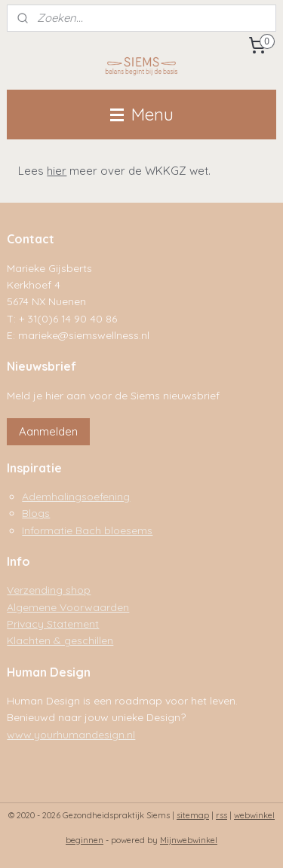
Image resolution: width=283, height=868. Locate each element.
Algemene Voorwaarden (68, 607)
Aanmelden (48, 431)
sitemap (193, 815)
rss (221, 815)
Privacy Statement (53, 623)
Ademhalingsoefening (76, 496)
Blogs (36, 513)
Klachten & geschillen (60, 640)
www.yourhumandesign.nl (71, 734)
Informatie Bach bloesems (87, 530)
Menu (142, 114)
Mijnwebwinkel (189, 840)
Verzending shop (49, 590)
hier (57, 171)
